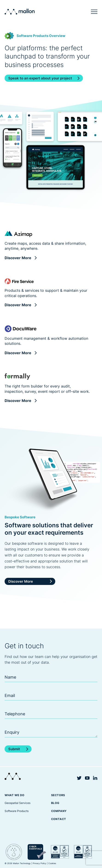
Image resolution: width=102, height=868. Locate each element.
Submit (14, 749)
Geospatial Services (17, 803)
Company (59, 811)
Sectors (58, 795)
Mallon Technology (20, 12)
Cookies (52, 863)
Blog (55, 803)
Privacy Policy (39, 863)
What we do (15, 795)
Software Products (17, 811)
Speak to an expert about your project (40, 78)
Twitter (79, 778)
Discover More (18, 258)
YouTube (87, 778)
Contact (59, 819)
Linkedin (95, 778)
